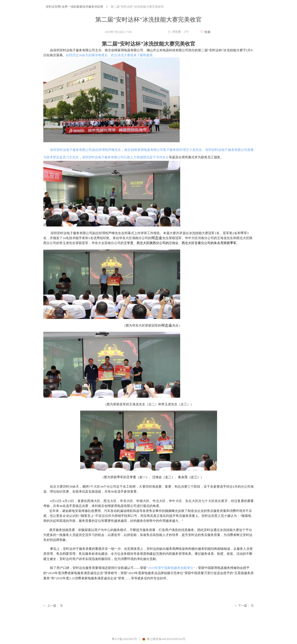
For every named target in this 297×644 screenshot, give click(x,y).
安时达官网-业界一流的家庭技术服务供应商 (74, 7)
